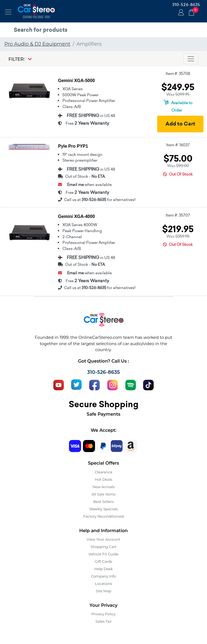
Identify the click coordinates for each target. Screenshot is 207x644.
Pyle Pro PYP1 (73, 146)
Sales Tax (104, 621)
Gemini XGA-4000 (76, 216)
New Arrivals (104, 487)
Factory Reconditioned (104, 516)
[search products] (105, 30)
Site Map (104, 591)
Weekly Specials (104, 509)
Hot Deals (103, 479)
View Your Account (104, 539)
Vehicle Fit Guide (104, 554)
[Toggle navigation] (8, 12)
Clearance (104, 472)
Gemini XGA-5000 (76, 81)
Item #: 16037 (178, 145)
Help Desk (104, 569)
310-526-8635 (186, 5)
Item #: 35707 (178, 215)
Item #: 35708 (178, 74)
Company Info (103, 576)
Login (180, 13)
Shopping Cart (104, 547)
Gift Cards (104, 561)
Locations (104, 584)
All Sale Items (103, 494)
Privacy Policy (104, 614)
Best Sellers (104, 502)
